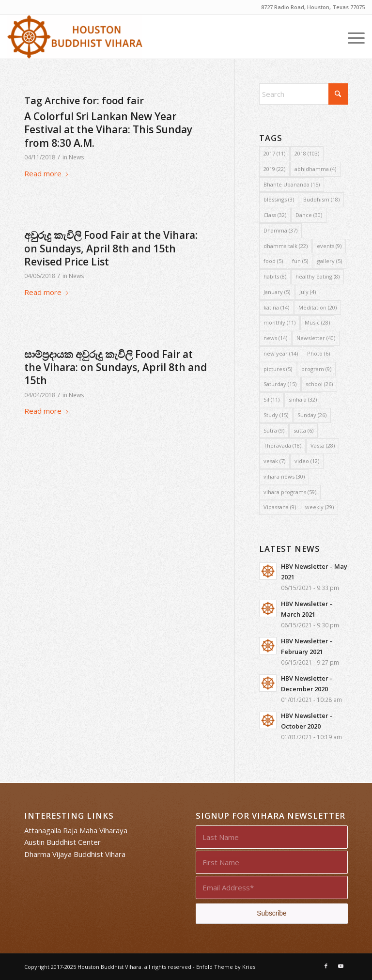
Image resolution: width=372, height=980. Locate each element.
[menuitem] (351, 37)
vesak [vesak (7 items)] (274, 461)
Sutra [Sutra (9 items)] (274, 430)
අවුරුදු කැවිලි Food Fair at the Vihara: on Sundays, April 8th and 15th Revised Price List (111, 248)
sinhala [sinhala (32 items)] (303, 399)
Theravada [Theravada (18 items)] (282, 445)
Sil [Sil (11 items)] (271, 399)
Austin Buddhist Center (62, 842)
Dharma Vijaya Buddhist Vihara (75, 854)
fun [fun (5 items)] (300, 261)
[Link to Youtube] (341, 966)
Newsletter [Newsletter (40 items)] (316, 338)
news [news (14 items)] (275, 338)
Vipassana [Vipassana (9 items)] (280, 507)
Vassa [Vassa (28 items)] (323, 445)
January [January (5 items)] (277, 292)
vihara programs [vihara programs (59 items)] (290, 492)
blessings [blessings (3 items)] (279, 199)
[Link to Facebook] (326, 966)
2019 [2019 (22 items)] (274, 169)
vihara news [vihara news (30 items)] (284, 476)
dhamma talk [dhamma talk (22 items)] (286, 246)
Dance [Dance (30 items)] (309, 215)
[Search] (303, 94)
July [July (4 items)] (308, 292)
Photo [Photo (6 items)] (318, 353)
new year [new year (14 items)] (281, 353)
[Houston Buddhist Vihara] (75, 37)
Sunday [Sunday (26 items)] (312, 415)
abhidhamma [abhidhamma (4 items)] (315, 169)
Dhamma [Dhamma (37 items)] (280, 230)
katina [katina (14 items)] (276, 307)
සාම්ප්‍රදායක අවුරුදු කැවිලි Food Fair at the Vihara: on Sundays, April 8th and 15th (116, 367)
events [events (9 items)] (329, 246)
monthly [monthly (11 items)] (279, 322)
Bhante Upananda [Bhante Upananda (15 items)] (292, 184)
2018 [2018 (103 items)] (307, 153)
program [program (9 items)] (316, 369)
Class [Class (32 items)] (275, 215)
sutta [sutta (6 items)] (303, 430)
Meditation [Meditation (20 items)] (318, 307)
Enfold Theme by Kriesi (226, 967)
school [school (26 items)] (319, 384)
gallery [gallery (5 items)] (330, 261)
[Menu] (351, 37)
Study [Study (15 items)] (276, 415)
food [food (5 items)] (273, 261)
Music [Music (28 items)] (317, 322)
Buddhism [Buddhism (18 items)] (321, 199)
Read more (47, 173)
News (76, 157)
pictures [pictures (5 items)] (278, 369)
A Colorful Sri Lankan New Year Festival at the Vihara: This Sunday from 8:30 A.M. (108, 130)
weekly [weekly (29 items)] (319, 507)
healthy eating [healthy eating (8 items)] (318, 276)
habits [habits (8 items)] (275, 276)
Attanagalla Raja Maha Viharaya (76, 830)
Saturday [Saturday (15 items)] (280, 384)
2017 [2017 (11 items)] (274, 153)
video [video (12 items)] (307, 461)
